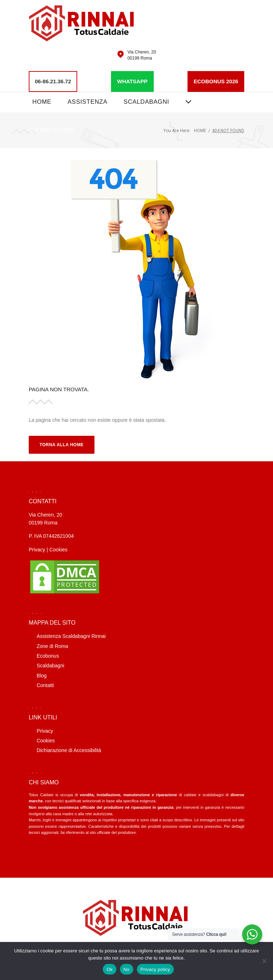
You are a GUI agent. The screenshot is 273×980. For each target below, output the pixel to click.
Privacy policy (155, 969)
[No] (264, 961)
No (127, 969)
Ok (109, 969)
